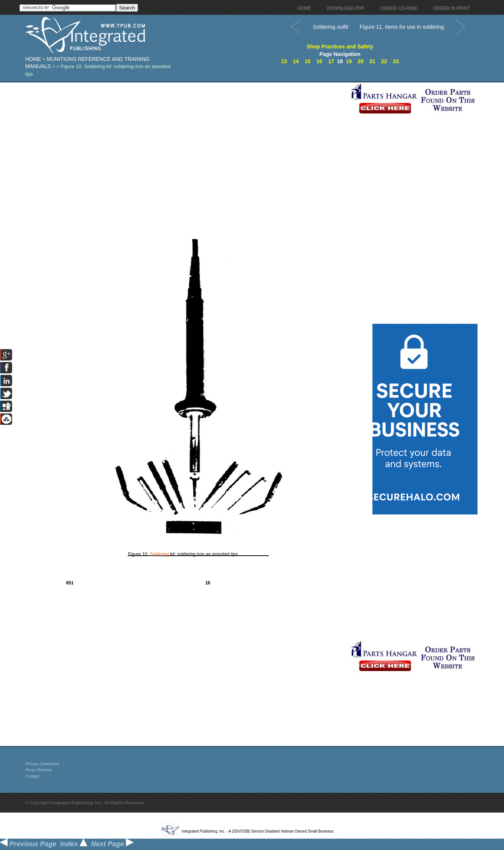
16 (319, 61)
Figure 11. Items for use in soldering (402, 27)
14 (296, 61)
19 (349, 61)
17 (331, 61)
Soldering (159, 554)
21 (372, 61)
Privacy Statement (42, 764)
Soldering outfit (331, 27)
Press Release (39, 770)
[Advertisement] (186, 135)
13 (284, 61)
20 (361, 61)
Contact (33, 776)
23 (396, 61)
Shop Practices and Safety (340, 47)
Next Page (112, 844)
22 (384, 61)
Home (33, 59)
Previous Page (28, 844)
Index (74, 844)
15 (308, 61)
